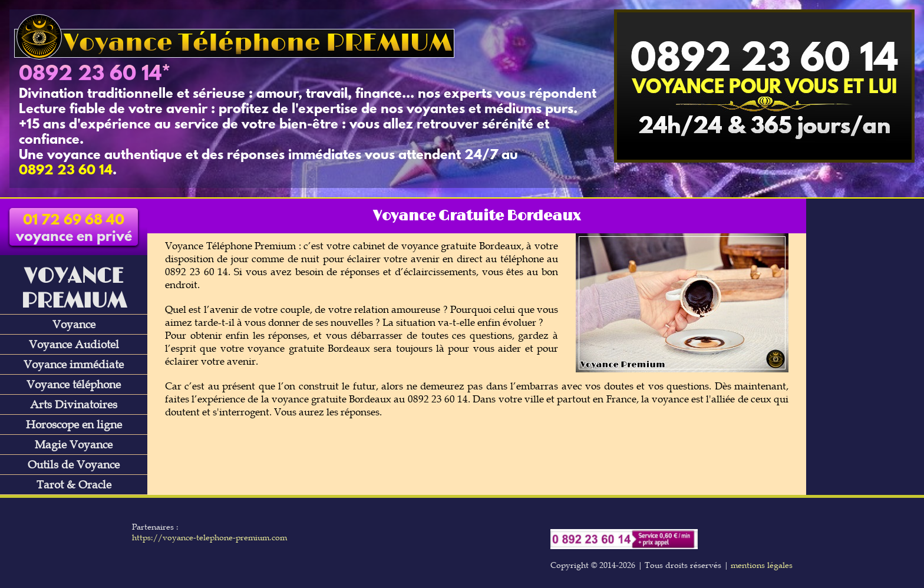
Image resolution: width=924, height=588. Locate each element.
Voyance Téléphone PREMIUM (234, 43)
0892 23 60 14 (90, 75)
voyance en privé (74, 229)
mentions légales (762, 565)
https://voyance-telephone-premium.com (209, 537)
